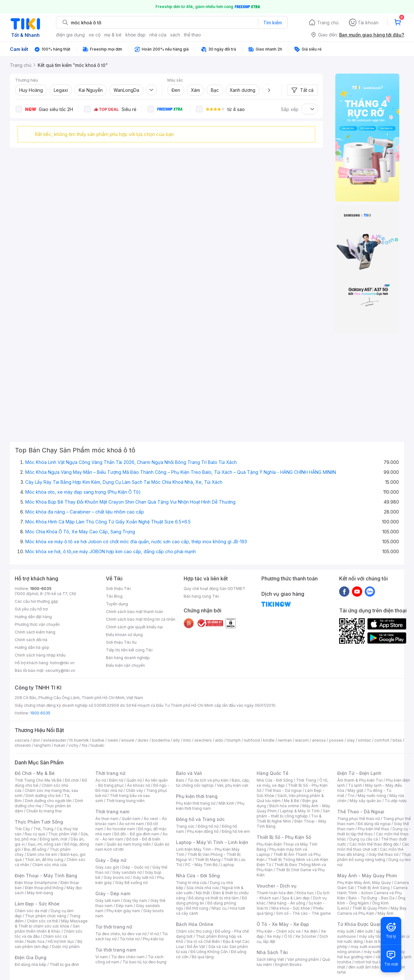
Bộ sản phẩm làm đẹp (48, 944)
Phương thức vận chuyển (37, 624)
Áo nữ (101, 780)
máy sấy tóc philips (377, 936)
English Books (288, 964)
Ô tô (288, 936)
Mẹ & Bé (291, 801)
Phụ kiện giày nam (123, 911)
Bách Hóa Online (195, 924)
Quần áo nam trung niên (129, 844)
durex (143, 740)
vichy (73, 745)
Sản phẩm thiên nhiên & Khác (47, 929)
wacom (302, 740)
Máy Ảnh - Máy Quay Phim (367, 876)
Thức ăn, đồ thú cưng (44, 860)
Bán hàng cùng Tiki (201, 596)
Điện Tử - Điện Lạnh (359, 773)
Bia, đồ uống (35, 849)
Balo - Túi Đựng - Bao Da (371, 898)
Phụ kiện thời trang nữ (196, 803)
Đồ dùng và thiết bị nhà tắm (214, 898)
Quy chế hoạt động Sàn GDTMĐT (215, 589)
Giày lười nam (108, 900)
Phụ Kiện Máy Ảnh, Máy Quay (364, 883)
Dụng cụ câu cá (364, 839)
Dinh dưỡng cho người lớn (48, 801)
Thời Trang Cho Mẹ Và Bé (38, 780)
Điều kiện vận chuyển (125, 665)
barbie (98, 740)
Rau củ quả (35, 834)
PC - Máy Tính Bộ (201, 865)
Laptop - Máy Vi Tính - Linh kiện (212, 842)
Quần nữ (134, 780)
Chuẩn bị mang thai (44, 811)
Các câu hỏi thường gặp (36, 601)
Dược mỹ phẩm (66, 947)
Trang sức (185, 826)
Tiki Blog (114, 596)
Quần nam (131, 819)
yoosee (336, 740)
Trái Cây (22, 829)
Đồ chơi (72, 780)
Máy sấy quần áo (366, 801)
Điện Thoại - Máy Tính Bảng (46, 876)
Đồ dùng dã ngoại (374, 824)
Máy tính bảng (40, 893)
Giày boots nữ (117, 877)
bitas (397, 740)
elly (176, 740)
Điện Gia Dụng (31, 957)
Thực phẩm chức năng (46, 916)
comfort (382, 740)
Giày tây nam (135, 900)
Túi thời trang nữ (114, 927)
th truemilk (79, 740)
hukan (60, 745)
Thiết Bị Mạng (208, 860)
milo (187, 740)
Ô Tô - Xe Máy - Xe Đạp (283, 924)
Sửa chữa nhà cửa (203, 888)
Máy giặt (355, 790)
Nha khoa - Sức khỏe (291, 908)
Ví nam (102, 957)
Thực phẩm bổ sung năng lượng (374, 857)
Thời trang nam (112, 812)
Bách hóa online (284, 806)
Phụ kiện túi (153, 939)
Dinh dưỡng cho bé (43, 796)
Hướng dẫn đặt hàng (33, 617)
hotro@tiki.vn (62, 663)
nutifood (252, 740)
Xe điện (311, 931)
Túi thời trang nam (116, 950)
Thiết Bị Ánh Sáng (373, 888)
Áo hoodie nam (121, 829)
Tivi (351, 796)
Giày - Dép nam (113, 893)
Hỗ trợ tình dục (61, 941)
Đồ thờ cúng (197, 908)
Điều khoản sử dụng (124, 635)
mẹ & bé (113, 35)
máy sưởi (346, 931)
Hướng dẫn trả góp (32, 647)
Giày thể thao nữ (383, 854)
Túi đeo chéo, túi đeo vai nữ (121, 934)
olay (351, 740)
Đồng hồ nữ (208, 826)
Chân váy (134, 790)
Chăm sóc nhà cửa (49, 865)
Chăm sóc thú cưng (194, 931)
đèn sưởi (365, 931)
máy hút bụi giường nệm (371, 954)
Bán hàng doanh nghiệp (128, 658)
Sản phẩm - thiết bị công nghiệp (293, 813)
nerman (285, 740)
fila (84, 745)
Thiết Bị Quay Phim (370, 908)
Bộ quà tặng (203, 957)
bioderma (161, 740)
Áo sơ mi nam (131, 824)
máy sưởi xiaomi (379, 952)
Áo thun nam (107, 819)
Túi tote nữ (130, 939)
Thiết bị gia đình (64, 964)
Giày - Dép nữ (111, 860)
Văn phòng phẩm (303, 959)
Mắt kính (226, 803)
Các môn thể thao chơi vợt (373, 847)
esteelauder (55, 740)
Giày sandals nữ (127, 872)
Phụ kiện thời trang (197, 796)
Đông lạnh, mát (54, 839)
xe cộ (95, 35)
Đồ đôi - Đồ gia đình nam (137, 834)
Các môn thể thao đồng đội (374, 844)
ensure (128, 740)
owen (113, 740)
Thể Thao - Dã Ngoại (361, 812)
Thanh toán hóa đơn (275, 893)
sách (175, 35)
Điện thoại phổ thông (44, 888)
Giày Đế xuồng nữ (131, 883)
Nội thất (203, 893)
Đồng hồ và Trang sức (200, 819)
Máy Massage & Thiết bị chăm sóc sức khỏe (51, 924)
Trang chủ (328, 23)
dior (36, 740)
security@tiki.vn (60, 670)
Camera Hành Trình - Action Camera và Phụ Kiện (372, 893)
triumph (234, 740)
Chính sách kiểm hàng (35, 632)
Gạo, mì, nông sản (44, 844)
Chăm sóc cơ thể (42, 921)
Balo (180, 780)
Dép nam (124, 906)
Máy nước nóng (372, 796)
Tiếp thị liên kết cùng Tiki (129, 650)
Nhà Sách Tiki (272, 952)
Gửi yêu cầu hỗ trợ (31, 609)
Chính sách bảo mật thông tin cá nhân (141, 619)
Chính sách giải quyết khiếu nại (134, 627)
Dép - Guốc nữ (136, 867)
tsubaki (97, 745)
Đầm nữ (116, 780)
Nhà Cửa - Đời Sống (198, 876)
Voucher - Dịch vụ (276, 886)
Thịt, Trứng (43, 829)
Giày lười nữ (143, 877)
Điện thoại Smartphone (36, 883)
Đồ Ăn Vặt (196, 947)
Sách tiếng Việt (270, 959)
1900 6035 (40, 713)
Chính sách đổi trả (31, 640)
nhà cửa (158, 35)
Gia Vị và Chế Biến (203, 941)
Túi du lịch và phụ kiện (208, 780)
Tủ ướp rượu (396, 801)
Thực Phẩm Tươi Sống (39, 822)
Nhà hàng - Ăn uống (287, 903)
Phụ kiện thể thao (374, 829)
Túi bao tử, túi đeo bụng (144, 962)
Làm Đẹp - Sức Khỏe (37, 904)
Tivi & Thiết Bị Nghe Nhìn (289, 819)
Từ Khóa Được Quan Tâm (365, 924)
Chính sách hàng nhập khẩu (40, 655)
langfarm (43, 745)
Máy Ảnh (386, 913)
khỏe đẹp (135, 35)
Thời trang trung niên (125, 801)
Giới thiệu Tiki (118, 589)
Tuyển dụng (117, 604)
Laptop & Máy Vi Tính (300, 811)
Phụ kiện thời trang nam (210, 806)
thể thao (192, 35)
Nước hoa (36, 941)
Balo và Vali (189, 773)
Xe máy (274, 936)
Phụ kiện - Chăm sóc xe (279, 931)
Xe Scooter (306, 936)
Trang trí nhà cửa (191, 883)
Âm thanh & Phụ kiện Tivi (360, 780)
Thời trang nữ (110, 773)
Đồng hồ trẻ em (236, 831)
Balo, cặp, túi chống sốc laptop (213, 783)
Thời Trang (306, 780)
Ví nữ (154, 934)
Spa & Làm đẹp (296, 898)
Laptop (227, 865)
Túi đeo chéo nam (128, 957)
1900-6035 (41, 589)
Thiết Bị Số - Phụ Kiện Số (284, 837)
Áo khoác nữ (139, 785)
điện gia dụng (70, 35)
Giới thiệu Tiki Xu (121, 642)
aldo (219, 740)
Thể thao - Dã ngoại (283, 790)
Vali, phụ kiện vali (233, 785)
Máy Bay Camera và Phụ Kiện (372, 911)
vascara (22, 740)
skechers (203, 740)
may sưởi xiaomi (366, 947)
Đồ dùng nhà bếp (31, 964)
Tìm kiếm (273, 23)
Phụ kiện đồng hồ (203, 831)
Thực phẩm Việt (63, 834)
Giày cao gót (107, 867)
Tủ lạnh (355, 785)
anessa (319, 740)
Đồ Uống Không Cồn (209, 952)
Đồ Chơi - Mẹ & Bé (35, 773)
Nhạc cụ (219, 908)
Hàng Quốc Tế (272, 773)
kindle (269, 740)
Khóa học (305, 893)
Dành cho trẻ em (42, 854)
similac (365, 740)
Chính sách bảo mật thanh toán (135, 612)
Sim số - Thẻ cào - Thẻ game (303, 913)
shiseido (23, 745)
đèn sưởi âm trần (364, 967)
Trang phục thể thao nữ (358, 819)
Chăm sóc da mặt (31, 911)
